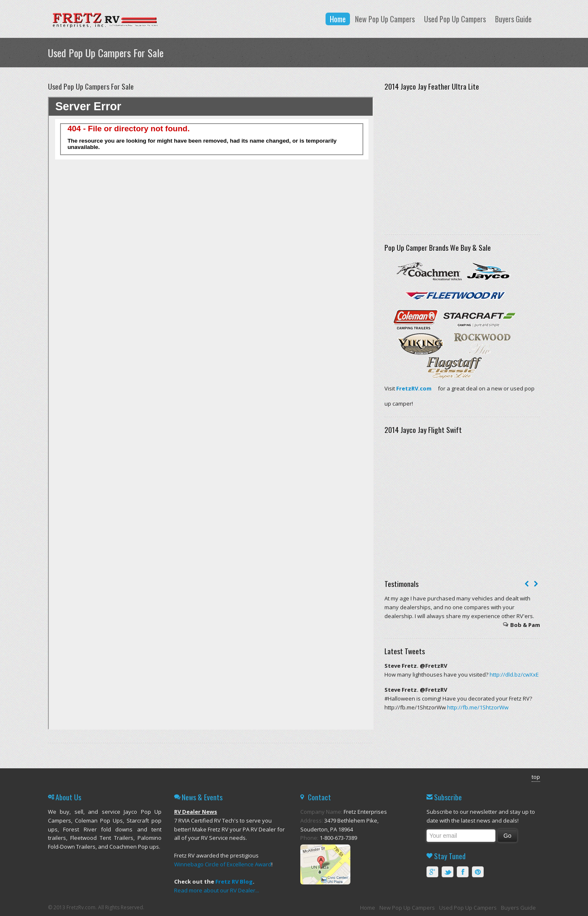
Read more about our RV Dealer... (217, 890)
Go (507, 836)
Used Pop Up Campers (455, 19)
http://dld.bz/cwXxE (514, 674)
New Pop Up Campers (385, 19)
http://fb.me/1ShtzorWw (478, 707)
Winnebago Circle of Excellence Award (223, 864)
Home (338, 19)
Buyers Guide (513, 19)
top (536, 777)
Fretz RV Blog (234, 881)
